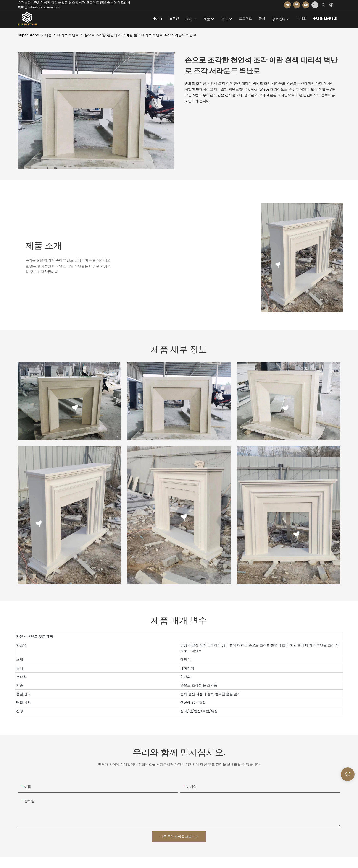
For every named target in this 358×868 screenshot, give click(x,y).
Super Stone (29, 35)
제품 (48, 35)
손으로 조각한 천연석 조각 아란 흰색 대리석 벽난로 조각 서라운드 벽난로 (140, 35)
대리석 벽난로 (68, 35)
